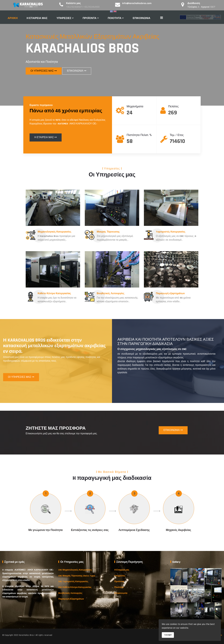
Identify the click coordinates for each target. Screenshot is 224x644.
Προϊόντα (119, 582)
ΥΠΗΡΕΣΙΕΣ (64, 18)
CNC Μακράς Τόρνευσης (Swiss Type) (77, 576)
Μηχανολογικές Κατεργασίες (54, 232)
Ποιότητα (119, 587)
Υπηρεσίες (120, 576)
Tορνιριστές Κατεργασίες (171, 232)
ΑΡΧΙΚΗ (13, 18)
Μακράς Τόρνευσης (108, 234)
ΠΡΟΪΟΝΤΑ (89, 18)
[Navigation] (162, 18)
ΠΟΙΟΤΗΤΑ (115, 18)
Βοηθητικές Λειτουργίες (111, 293)
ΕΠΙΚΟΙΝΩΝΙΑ (141, 18)
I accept (168, 635)
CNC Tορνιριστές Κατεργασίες (73, 582)
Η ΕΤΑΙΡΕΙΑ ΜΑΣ (37, 18)
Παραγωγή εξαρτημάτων (170, 293)
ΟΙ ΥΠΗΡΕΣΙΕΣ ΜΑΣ (44, 71)
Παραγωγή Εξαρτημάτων (71, 599)
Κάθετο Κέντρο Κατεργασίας (54, 293)
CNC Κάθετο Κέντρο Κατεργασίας (75, 587)
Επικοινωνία (121, 593)
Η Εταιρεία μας (122, 570)
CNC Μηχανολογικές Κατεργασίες (75, 570)
